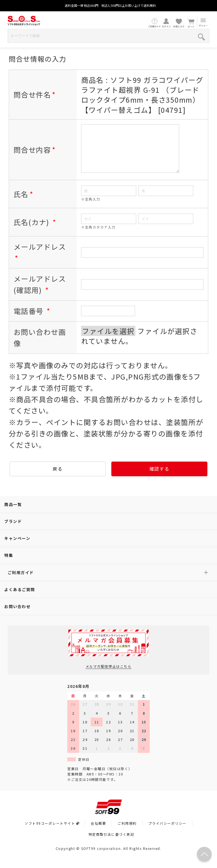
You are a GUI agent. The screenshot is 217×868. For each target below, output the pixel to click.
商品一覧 (13, 513)
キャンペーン (17, 547)
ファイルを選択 (108, 339)
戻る (57, 477)
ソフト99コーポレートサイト (52, 832)
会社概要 (98, 832)
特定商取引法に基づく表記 (111, 843)
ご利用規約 (127, 832)
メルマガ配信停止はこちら (108, 675)
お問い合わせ (17, 615)
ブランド (13, 530)
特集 (9, 564)
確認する (159, 477)
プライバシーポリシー (167, 832)
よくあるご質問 (20, 598)
